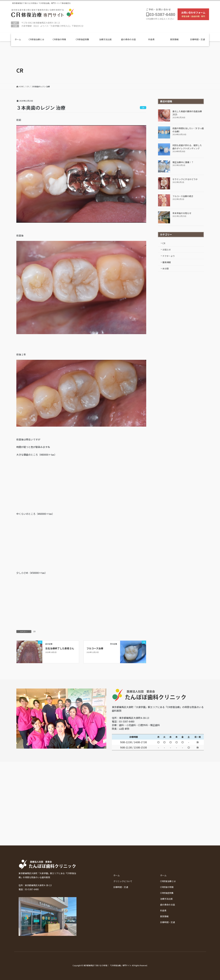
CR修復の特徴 (59, 39)
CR (34, 631)
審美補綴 (167, 262)
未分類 (166, 269)
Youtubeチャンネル (117, 3)
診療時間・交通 (194, 3)
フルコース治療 (95, 648)
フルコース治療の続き (183, 196)
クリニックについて (123, 881)
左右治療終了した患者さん (60, 648)
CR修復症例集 (82, 39)
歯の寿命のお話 (128, 39)
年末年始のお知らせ (182, 213)
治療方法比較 (105, 39)
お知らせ (167, 250)
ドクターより (169, 256)
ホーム (18, 39)
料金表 (151, 39)
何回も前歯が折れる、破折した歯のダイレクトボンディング (187, 147)
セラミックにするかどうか (185, 179)
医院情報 (174, 39)
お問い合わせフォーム (193, 14)
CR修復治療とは (36, 39)
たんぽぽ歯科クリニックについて (156, 3)
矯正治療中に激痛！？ (183, 162)
